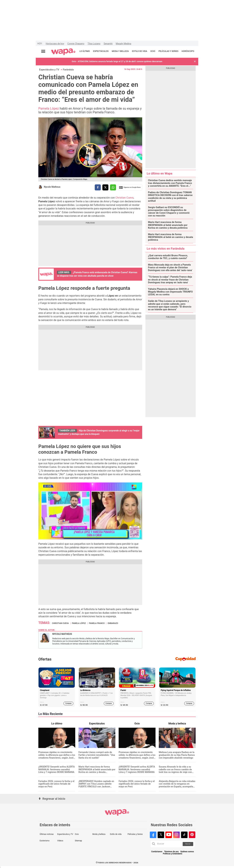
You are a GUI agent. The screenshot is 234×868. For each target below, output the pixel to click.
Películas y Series (135, 834)
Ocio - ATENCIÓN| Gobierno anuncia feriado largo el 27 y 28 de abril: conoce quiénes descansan (117, 61)
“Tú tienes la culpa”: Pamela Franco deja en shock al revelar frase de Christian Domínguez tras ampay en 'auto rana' (170, 280)
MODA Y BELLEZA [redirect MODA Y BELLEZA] (120, 51)
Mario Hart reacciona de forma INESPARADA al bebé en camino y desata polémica (171, 237)
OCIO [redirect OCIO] (153, 51)
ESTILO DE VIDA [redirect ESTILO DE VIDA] (140, 51)
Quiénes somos (187, 852)
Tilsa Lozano (94, 44)
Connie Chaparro (76, 44)
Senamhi (108, 44)
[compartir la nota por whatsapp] (113, 187)
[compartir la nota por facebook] (98, 187)
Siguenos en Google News (130, 187)
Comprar (68, 703)
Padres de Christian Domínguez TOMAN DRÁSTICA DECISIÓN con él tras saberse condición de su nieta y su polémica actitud (170, 197)
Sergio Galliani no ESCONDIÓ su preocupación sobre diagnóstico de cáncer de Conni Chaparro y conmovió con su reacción (169, 212)
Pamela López (49, 108)
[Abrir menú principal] (43, 51)
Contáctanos (157, 852)
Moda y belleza (99, 834)
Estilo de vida (116, 834)
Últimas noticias (47, 834)
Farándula (68, 70)
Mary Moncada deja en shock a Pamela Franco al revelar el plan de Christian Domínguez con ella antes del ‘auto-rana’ (170, 268)
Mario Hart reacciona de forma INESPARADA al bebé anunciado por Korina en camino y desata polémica (168, 225)
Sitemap (78, 841)
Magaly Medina (123, 44)
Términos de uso (171, 852)
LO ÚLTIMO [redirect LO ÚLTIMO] (85, 51)
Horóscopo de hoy (55, 44)
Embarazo (113, 623)
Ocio (77, 834)
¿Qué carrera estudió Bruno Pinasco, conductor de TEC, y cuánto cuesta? (168, 257)
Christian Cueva (124, 198)
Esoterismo (45, 841)
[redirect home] (63, 52)
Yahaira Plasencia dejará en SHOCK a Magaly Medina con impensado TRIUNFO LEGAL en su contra (170, 292)
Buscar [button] (188, 844)
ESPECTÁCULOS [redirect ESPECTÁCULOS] (101, 51)
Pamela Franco (97, 623)
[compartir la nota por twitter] (105, 187)
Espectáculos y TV (49, 70)
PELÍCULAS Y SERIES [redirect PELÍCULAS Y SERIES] (168, 51)
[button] (195, 62)
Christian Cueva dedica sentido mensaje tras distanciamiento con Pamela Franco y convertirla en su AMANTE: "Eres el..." (170, 183)
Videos (60, 841)
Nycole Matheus (52, 187)
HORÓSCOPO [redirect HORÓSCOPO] (188, 51)
